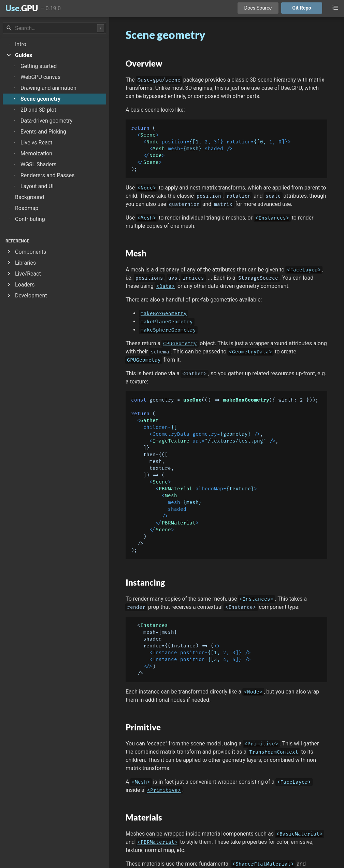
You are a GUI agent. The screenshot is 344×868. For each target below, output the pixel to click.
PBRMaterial (176, 489)
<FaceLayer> (304, 270)
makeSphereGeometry (168, 330)
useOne (192, 400)
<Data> (166, 286)
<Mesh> (147, 218)
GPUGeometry (144, 360)
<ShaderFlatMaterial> (263, 864)
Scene (148, 135)
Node (153, 142)
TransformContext (274, 752)
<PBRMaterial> (157, 842)
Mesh (159, 149)
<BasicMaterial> (299, 834)
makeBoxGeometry (164, 314)
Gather (149, 421)
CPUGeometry (180, 344)
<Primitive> (261, 744)
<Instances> (272, 218)
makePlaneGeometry (167, 322)
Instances (154, 625)
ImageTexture (171, 441)
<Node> (147, 188)
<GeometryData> (250, 352)
